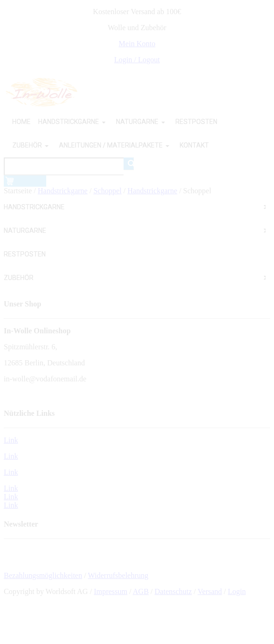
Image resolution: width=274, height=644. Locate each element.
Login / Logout (137, 60)
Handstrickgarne (63, 191)
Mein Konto (137, 44)
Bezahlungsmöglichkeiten (43, 575)
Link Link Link (11, 497)
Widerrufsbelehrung (118, 575)
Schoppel (108, 191)
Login (237, 591)
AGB (141, 591)
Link (11, 440)
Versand (210, 591)
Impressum (111, 591)
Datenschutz (173, 591)
